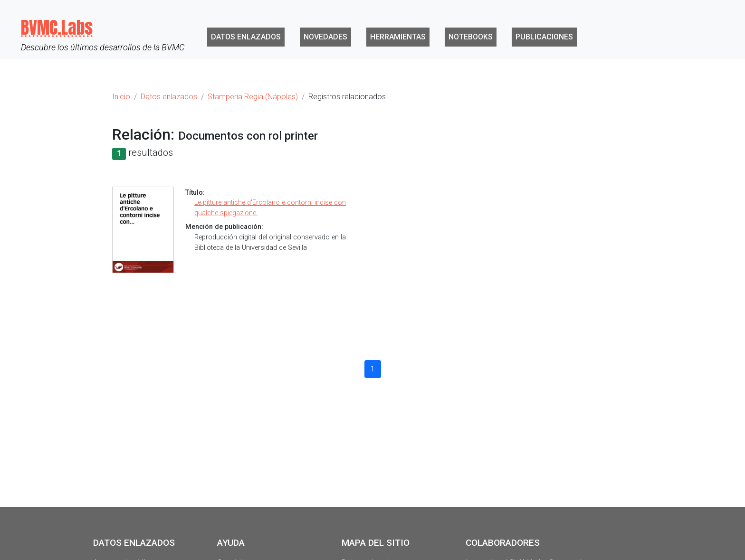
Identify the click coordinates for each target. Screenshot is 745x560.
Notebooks (471, 37)
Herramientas (398, 37)
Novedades (325, 37)
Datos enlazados (246, 37)
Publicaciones (544, 37)
